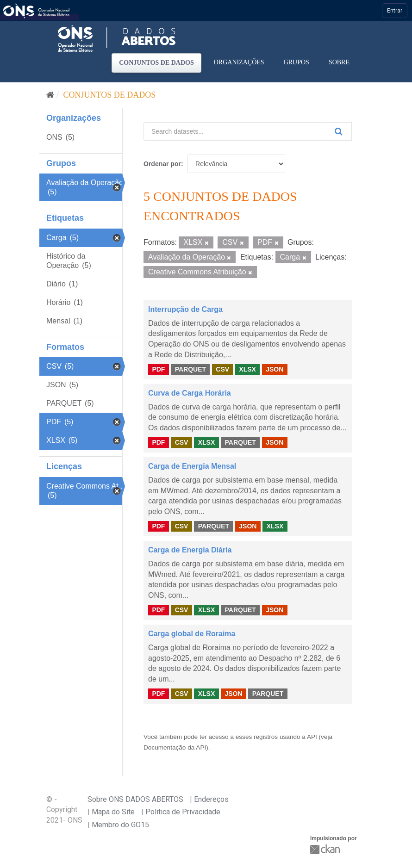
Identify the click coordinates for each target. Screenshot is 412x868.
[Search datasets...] (235, 131)
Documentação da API (175, 747)
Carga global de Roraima (192, 634)
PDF (158, 369)
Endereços (211, 799)
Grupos (297, 62)
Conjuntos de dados (156, 63)
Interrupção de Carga (185, 309)
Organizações (239, 62)
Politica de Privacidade (183, 812)
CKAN (326, 849)
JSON (275, 369)
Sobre (339, 62)
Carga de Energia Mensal (192, 466)
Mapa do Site (113, 812)
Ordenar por (162, 164)
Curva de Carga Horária (190, 393)
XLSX (247, 369)
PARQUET (190, 369)
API (312, 737)
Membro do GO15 (120, 825)
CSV (222, 369)
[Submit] (339, 131)
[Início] (50, 95)
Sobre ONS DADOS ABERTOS (135, 799)
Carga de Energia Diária (190, 550)
